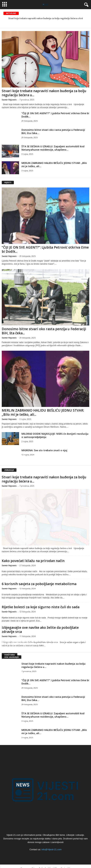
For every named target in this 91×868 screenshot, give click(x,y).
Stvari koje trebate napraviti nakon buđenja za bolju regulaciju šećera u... (44, 93)
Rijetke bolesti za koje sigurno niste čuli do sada (41, 607)
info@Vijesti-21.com (51, 849)
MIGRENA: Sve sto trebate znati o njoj (44, 450)
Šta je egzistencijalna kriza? (21, 644)
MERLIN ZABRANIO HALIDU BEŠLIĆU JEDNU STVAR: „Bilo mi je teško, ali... (43, 412)
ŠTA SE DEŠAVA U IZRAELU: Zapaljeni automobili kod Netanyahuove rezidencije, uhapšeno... (53, 148)
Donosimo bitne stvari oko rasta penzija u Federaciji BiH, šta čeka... (44, 331)
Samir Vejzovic (9, 100)
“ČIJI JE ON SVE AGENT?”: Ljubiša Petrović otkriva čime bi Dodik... (45, 249)
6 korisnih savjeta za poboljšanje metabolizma (39, 584)
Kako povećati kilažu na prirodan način (33, 561)
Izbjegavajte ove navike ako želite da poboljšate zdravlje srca (40, 630)
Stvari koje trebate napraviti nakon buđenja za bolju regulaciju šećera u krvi (46, 18)
